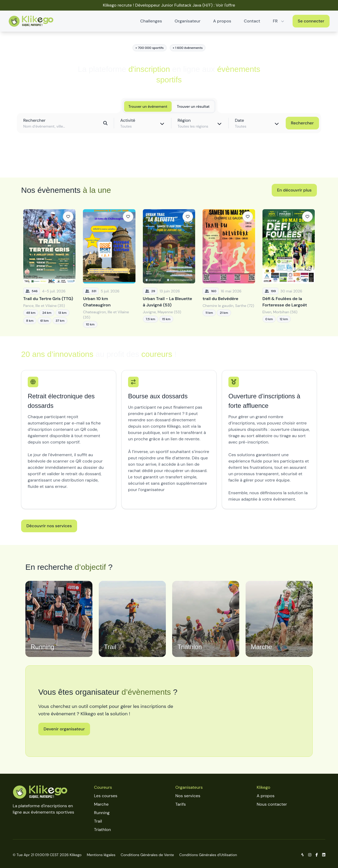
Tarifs (180, 804)
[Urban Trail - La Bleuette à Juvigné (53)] (169, 269)
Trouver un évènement (148, 106)
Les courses (106, 796)
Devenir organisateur (64, 729)
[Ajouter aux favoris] (68, 217)
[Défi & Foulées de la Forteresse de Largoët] (289, 269)
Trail (98, 821)
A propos (222, 21)
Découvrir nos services (49, 526)
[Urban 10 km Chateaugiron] (109, 269)
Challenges (151, 21)
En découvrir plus (294, 190)
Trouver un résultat (193, 106)
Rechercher (302, 123)
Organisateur (187, 21)
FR (279, 21)
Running (102, 813)
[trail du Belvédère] (229, 269)
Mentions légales (101, 855)
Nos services (188, 796)
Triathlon (102, 830)
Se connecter (311, 21)
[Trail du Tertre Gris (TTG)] (49, 269)
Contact (252, 21)
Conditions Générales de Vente (147, 855)
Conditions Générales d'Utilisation (208, 855)
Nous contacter (272, 804)
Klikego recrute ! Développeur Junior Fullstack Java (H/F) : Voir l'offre (169, 5)
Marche (101, 804)
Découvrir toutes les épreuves (169, 162)
